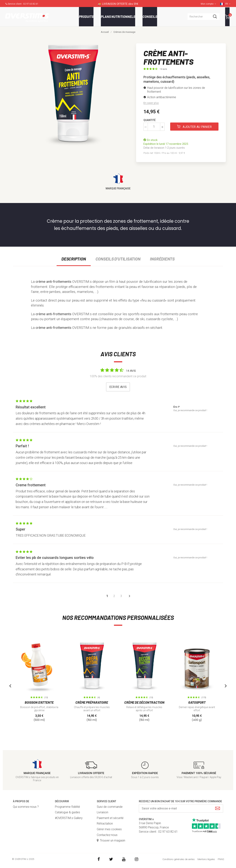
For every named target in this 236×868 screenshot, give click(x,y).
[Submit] (218, 809)
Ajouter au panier (194, 127)
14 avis (163, 69)
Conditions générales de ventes (179, 859)
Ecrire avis (118, 387)
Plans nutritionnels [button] (118, 17)
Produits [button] (86, 17)
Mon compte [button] (208, 4)
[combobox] (204, 17)
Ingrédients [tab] (162, 259)
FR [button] (228, 4)
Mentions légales (206, 859)
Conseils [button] (150, 17)
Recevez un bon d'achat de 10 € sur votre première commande (180, 801)
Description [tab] (74, 259)
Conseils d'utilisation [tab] (118, 259)
